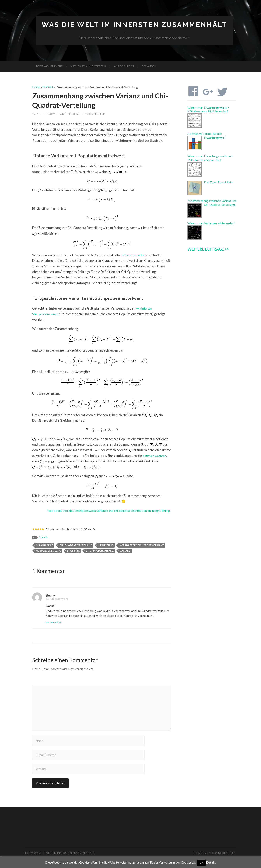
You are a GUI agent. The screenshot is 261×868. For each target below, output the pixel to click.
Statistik (49, 87)
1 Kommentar (95, 114)
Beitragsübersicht (49, 66)
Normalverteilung (48, 551)
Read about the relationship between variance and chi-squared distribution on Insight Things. (104, 510)
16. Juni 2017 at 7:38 (57, 599)
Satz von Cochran (156, 456)
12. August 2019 (44, 114)
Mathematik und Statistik (88, 66)
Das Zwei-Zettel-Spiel (219, 183)
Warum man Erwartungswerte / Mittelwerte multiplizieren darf (208, 110)
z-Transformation (134, 255)
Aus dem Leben (124, 66)
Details (211, 862)
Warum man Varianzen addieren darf (211, 223)
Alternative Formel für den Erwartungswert (207, 136)
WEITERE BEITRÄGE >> (208, 249)
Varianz (125, 551)
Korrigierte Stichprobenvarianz (142, 545)
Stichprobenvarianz (100, 551)
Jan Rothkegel (70, 114)
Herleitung (106, 545)
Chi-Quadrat (44, 545)
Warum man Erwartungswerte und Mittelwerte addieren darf (210, 158)
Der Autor (149, 66)
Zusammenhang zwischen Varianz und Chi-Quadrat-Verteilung (98, 100)
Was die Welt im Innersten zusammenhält (134, 25)
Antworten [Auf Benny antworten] (54, 623)
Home (36, 87)
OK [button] (201, 863)
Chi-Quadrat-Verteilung (76, 545)
